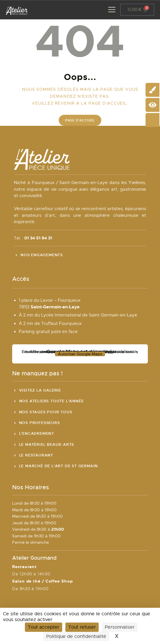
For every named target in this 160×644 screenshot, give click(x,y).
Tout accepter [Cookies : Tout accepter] (44, 627)
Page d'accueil (80, 120)
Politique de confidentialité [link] (76, 636)
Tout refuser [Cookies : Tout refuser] (82, 627)
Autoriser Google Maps (80, 354)
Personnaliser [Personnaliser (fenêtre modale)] (120, 627)
